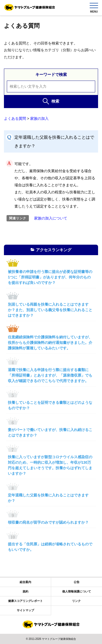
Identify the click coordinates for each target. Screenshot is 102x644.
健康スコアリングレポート (25, 601)
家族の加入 (39, 119)
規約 (25, 591)
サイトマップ (25, 610)
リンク (76, 601)
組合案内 (25, 582)
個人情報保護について (77, 591)
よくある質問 (15, 119)
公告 (77, 582)
